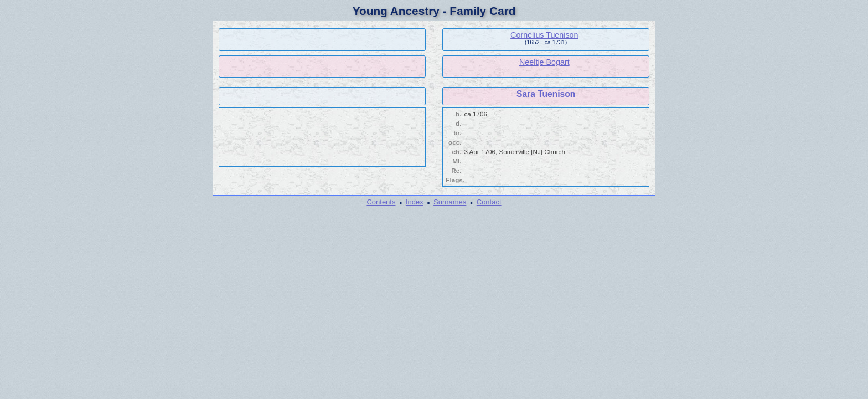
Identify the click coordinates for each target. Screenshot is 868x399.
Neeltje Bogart (544, 62)
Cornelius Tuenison (544, 35)
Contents (381, 202)
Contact (489, 202)
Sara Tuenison (546, 94)
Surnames (450, 202)
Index (415, 202)
